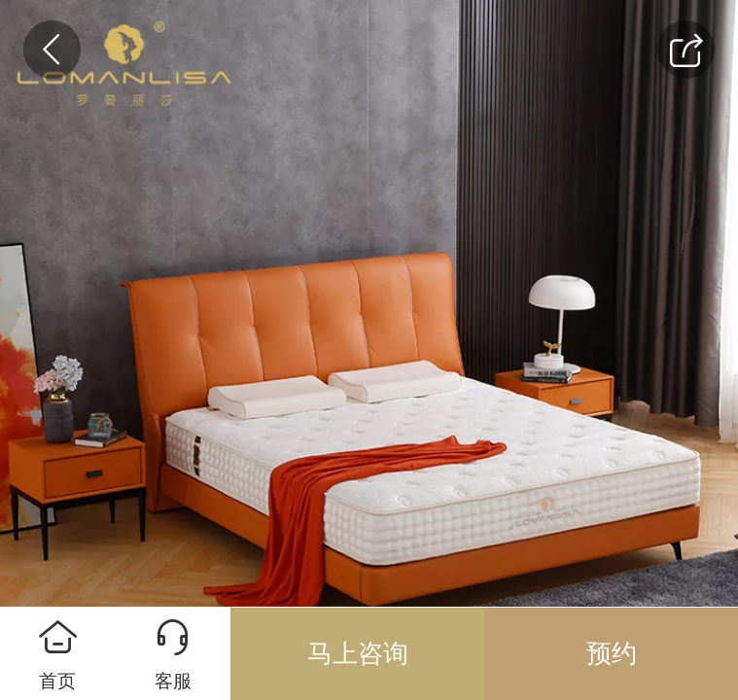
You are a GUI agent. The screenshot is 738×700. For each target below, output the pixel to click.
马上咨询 (358, 653)
